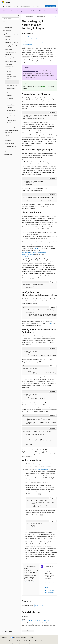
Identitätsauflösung (28, 40)
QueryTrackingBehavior (28, 257)
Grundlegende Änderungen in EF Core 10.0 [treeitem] (12, 46)
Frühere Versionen (18, 641)
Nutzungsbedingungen (21, 643)
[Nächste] (46, 2)
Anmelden (54, 2)
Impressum (31, 643)
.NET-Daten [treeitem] (6, 22)
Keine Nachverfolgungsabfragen (31, 38)
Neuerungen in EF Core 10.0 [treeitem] (12, 42)
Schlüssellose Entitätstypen (31, 71)
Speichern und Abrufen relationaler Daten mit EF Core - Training (37, 621)
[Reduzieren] (19, 15)
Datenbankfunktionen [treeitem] (12, 101)
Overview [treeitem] (9, 72)
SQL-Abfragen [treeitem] (10, 98)
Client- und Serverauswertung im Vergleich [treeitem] (12, 76)
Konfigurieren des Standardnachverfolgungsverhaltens (36, 42)
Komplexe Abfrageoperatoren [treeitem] (11, 92)
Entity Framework (30, 17)
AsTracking (50, 323)
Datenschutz (38, 641)
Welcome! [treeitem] (8, 39)
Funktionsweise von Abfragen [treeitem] (11, 121)
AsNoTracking (37, 248)
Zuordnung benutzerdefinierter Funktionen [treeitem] (11, 106)
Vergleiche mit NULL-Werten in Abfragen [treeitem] (12, 117)
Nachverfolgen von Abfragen (30, 36)
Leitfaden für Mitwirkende (31, 582)
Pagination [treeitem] (9, 96)
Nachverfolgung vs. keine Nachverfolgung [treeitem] (13, 82)
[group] (39, 117)
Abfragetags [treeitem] (9, 113)
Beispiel (43, 86)
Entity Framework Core (42, 17)
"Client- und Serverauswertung (42, 469)
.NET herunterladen (51, 6)
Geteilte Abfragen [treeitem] (11, 88)
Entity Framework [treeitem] (8, 27)
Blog (25, 641)
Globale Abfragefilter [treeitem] (11, 110)
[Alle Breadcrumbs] (23, 17)
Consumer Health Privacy (7, 643)
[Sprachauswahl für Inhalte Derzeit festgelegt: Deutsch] (5, 637)
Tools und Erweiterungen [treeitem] (11, 146)
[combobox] (10, 19)
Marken (38, 643)
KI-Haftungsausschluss (6, 641)
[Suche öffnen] (49, 2)
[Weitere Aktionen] (55, 17)
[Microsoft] (3, 2)
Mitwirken (31, 641)
